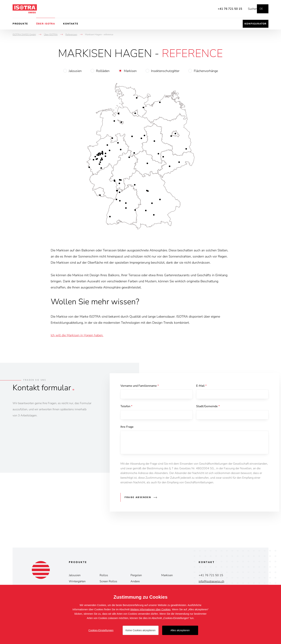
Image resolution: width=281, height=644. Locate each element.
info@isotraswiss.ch (211, 582)
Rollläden (103, 71)
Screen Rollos (108, 582)
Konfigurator (256, 24)
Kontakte (71, 24)
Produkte (20, 24)
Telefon (126, 407)
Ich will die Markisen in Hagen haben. (77, 335)
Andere (135, 582)
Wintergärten (77, 582)
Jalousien (75, 71)
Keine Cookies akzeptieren (140, 630)
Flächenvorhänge (206, 71)
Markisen (130, 71)
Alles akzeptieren (180, 630)
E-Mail (201, 386)
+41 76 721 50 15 (225, 9)
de (261, 9)
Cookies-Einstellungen (101, 630)
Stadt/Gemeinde (208, 407)
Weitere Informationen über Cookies (150, 609)
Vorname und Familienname (140, 386)
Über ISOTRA (46, 24)
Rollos (104, 576)
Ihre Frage (127, 428)
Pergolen (136, 576)
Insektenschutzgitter (165, 71)
